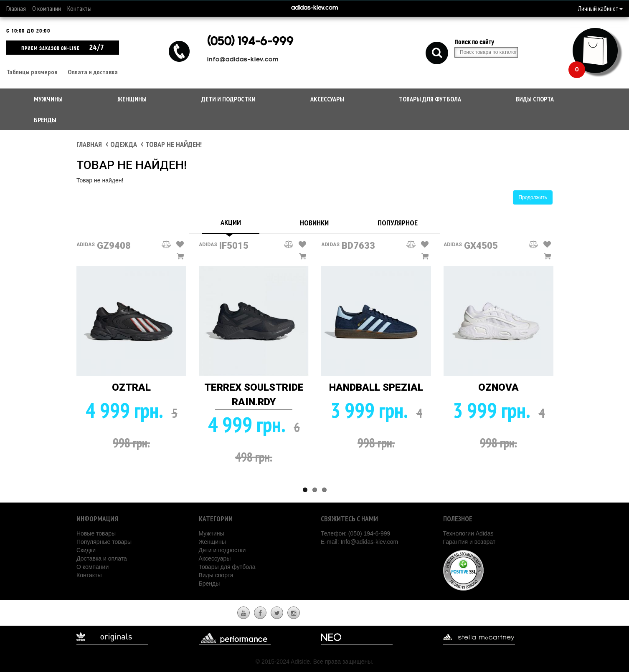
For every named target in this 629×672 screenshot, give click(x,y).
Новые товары (96, 533)
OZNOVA (498, 387)
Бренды (45, 120)
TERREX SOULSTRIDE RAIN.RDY (254, 394)
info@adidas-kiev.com (243, 60)
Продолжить (533, 197)
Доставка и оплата (102, 558)
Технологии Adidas (468, 533)
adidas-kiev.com (314, 8)
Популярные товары (104, 542)
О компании (47, 8)
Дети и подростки (228, 99)
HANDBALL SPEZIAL (376, 387)
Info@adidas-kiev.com (369, 542)
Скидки (86, 550)
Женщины (132, 99)
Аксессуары (327, 99)
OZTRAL (131, 387)
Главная (16, 8)
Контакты (79, 8)
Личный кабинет (600, 8)
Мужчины (48, 99)
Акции (231, 222)
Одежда (124, 144)
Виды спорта (535, 99)
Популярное (398, 223)
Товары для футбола (430, 99)
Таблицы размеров (32, 72)
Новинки (314, 223)
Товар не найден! (174, 144)
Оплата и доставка (93, 72)
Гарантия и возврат (469, 542)
